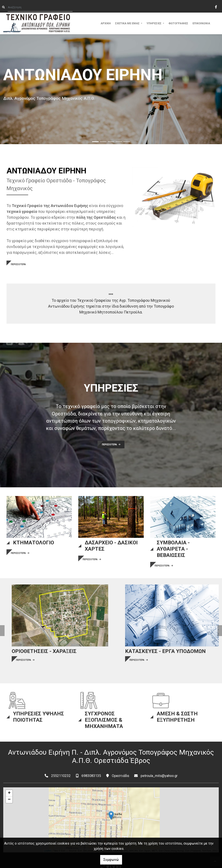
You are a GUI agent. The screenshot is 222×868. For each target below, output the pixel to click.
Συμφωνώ (111, 860)
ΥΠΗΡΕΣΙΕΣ (154, 23)
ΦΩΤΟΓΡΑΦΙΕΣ (178, 23)
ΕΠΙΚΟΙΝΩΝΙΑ (201, 23)
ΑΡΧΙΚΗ (106, 23)
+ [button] (9, 784)
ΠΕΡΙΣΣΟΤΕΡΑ (18, 264)
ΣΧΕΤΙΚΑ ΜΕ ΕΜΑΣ (128, 23)
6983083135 (91, 767)
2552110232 (61, 767)
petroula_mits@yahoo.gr (159, 767)
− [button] (9, 791)
